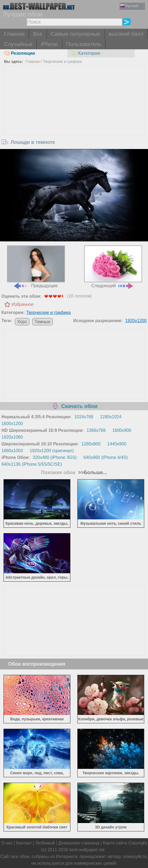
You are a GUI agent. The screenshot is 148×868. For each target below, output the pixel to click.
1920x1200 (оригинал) (52, 451)
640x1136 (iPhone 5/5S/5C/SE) (32, 464)
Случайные (18, 44)
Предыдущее (36, 267)
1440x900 (117, 444)
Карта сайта (115, 843)
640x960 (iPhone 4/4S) (106, 457)
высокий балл (126, 34)
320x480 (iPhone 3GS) (55, 457)
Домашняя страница (79, 843)
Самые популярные (76, 34)
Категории (86, 53)
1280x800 (91, 444)
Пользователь (84, 44)
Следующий (113, 267)
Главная (14, 34)
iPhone (49, 44)
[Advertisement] (74, 106)
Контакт (24, 843)
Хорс (22, 322)
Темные (42, 322)
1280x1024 (111, 417)
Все (38, 34)
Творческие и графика (62, 61)
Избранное (23, 304)
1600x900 (122, 430)
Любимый (45, 843)
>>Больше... (92, 472)
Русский (129, 6)
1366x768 (96, 430)
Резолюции (19, 53)
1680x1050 (12, 451)
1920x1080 (12, 437)
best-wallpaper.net (87, 850)
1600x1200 (12, 424)
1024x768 (84, 417)
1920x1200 (136, 321)
